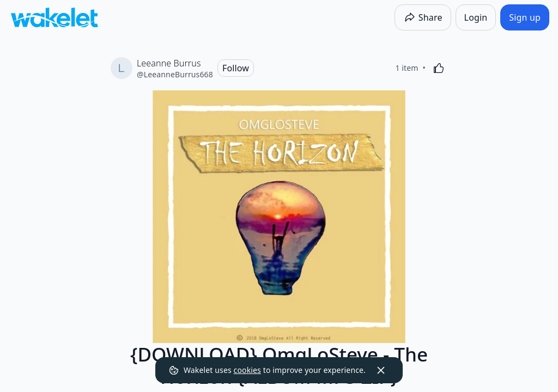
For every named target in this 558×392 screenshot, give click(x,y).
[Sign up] (525, 17)
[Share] (423, 17)
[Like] (439, 68)
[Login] (476, 17)
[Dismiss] (381, 370)
